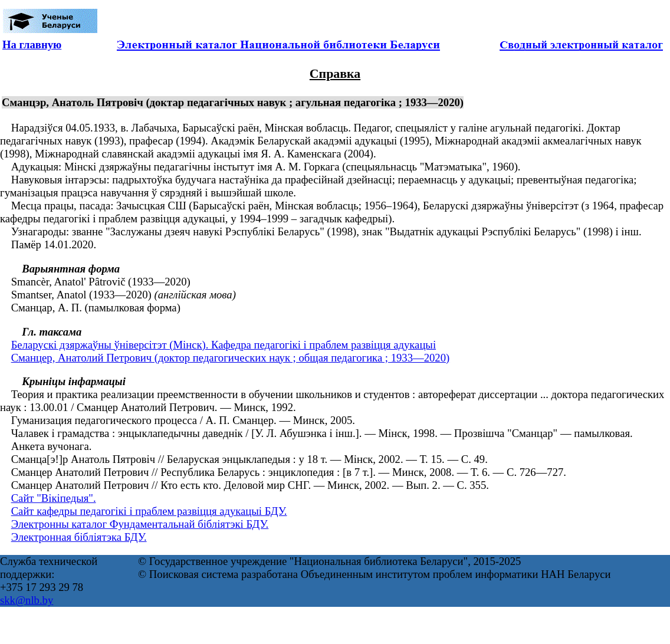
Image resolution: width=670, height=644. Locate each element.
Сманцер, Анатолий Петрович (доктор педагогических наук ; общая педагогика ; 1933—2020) (231, 358)
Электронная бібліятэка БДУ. (79, 537)
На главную (32, 45)
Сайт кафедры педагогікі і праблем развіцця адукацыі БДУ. (149, 511)
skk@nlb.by (27, 600)
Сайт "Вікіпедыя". (54, 498)
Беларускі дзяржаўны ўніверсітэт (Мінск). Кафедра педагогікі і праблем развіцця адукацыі (224, 345)
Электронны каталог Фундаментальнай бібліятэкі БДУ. (140, 524)
